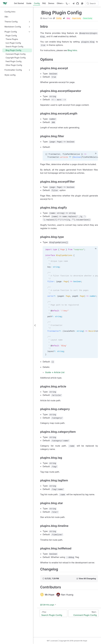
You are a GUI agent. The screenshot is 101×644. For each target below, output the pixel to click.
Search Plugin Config (13, 47)
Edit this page (47, 605)
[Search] (92, 3)
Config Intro (9, 12)
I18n (5, 17)
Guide (29, 3)
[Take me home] (6, 3)
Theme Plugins (11, 39)
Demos (51, 3)
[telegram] (73, 3)
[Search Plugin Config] (53, 613)
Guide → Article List (55, 372)
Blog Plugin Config (12, 50)
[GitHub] (78, 3)
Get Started (19, 3)
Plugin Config (10, 36)
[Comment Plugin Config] (83, 613)
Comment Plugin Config (14, 54)
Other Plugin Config (13, 65)
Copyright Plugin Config (14, 58)
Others (60, 4)
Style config (9, 75)
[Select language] (68, 3)
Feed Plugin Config (12, 61)
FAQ (44, 3)
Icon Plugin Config (12, 43)
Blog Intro (72, 50)
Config (37, 3)
